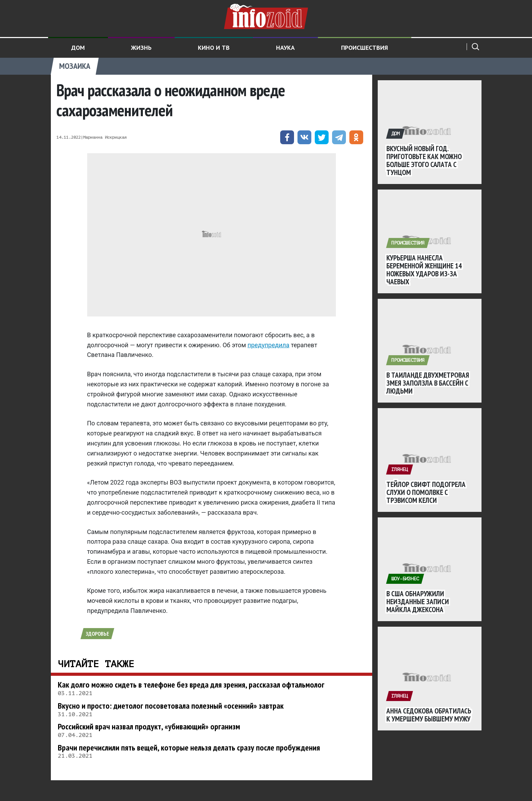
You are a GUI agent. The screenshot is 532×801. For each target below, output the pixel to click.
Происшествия (365, 48)
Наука (285, 48)
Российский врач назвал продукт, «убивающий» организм (149, 726)
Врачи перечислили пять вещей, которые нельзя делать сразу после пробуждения (189, 748)
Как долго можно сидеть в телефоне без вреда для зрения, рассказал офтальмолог (191, 685)
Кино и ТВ (214, 48)
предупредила (269, 345)
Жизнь (141, 48)
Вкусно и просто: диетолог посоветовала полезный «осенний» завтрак (171, 706)
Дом (78, 48)
